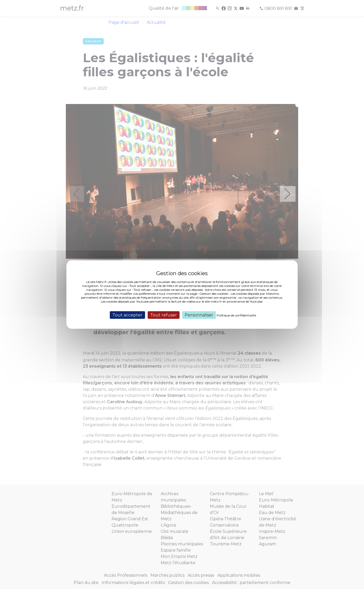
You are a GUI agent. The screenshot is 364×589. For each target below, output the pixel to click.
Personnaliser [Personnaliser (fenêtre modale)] (199, 315)
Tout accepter (127, 315)
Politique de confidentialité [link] (236, 315)
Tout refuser (164, 315)
